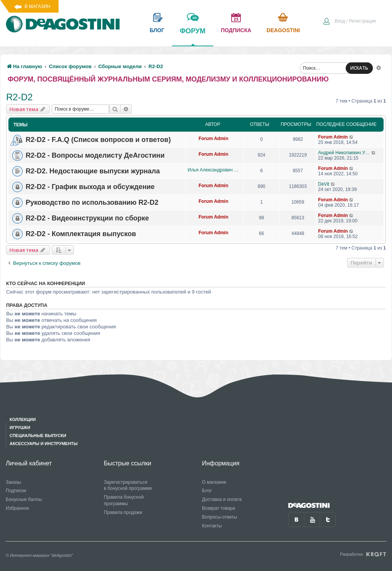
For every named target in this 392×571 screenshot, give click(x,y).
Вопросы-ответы (220, 517)
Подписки (16, 491)
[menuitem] (349, 22)
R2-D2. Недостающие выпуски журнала (93, 171)
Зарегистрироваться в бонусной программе (128, 485)
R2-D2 (19, 97)
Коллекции (23, 419)
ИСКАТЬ (359, 68)
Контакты (212, 526)
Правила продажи (123, 512)
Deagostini (283, 30)
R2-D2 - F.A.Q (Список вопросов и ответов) (98, 140)
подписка (236, 30)
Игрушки (20, 427)
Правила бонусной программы (124, 500)
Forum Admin (214, 139)
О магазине (214, 482)
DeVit (324, 184)
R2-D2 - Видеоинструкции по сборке (87, 218)
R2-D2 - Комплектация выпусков (81, 234)
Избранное (17, 508)
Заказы (13, 482)
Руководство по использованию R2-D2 (92, 202)
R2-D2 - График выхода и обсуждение (90, 187)
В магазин (37, 7)
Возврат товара (219, 508)
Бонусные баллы (24, 499)
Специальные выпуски (38, 436)
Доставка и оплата (222, 499)
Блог (207, 491)
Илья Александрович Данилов (213, 170)
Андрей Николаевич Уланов (345, 153)
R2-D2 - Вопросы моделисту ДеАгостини (95, 155)
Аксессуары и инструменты (44, 444)
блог (157, 30)
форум (192, 36)
